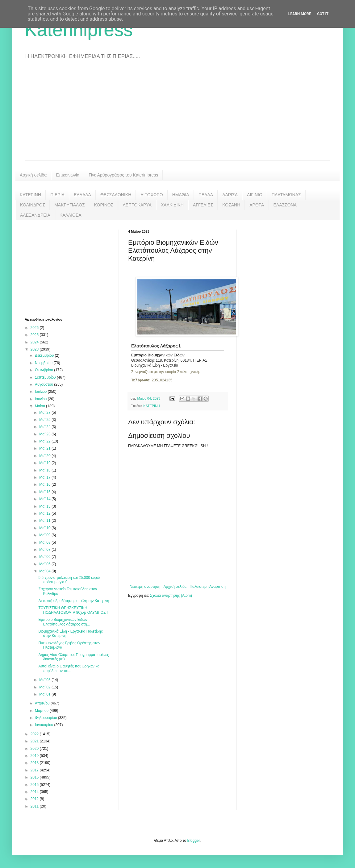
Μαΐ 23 (45, 434)
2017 (35, 770)
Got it (323, 14)
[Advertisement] (177, 114)
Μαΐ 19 (45, 463)
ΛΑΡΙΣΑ (230, 195)
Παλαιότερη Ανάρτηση (208, 587)
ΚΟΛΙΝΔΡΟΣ (33, 205)
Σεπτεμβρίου (46, 377)
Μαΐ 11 (45, 521)
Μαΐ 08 (45, 542)
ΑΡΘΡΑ (257, 205)
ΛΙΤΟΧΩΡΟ (152, 195)
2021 (35, 741)
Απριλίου (43, 703)
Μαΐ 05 (45, 564)
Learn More (300, 14)
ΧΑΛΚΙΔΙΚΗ (172, 205)
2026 (35, 328)
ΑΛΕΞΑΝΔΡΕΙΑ (35, 215)
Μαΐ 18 (45, 470)
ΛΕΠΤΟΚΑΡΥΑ (137, 205)
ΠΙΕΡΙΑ (57, 195)
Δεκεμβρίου (45, 355)
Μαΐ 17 (45, 477)
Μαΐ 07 (45, 550)
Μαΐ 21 (45, 448)
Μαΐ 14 (45, 499)
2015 (35, 785)
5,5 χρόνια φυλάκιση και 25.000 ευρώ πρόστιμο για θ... (69, 580)
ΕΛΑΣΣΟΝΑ (285, 205)
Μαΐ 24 (45, 427)
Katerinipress (79, 30)
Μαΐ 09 (45, 535)
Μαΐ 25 (45, 420)
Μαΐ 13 (45, 506)
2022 (35, 734)
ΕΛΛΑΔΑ (82, 195)
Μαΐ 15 (45, 492)
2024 (35, 342)
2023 (35, 349)
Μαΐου (40, 406)
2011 (35, 806)
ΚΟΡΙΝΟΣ (104, 205)
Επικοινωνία (68, 175)
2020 (35, 749)
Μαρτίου (42, 711)
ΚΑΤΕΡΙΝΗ (30, 195)
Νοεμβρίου (44, 363)
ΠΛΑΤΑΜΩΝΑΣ (286, 195)
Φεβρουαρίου (46, 718)
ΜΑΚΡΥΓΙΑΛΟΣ (70, 205)
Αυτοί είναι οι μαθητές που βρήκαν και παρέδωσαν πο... (69, 668)
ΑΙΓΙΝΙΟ (255, 195)
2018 (35, 763)
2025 (35, 335)
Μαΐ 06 (45, 557)
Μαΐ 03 (45, 680)
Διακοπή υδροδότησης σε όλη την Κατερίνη (74, 601)
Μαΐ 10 (45, 528)
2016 (35, 777)
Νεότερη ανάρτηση (145, 587)
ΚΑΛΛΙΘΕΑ (71, 215)
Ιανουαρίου (45, 725)
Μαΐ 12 (45, 513)
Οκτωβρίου (44, 370)
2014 (35, 792)
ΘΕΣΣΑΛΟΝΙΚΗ (116, 195)
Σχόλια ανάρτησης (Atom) (171, 596)
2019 (35, 756)
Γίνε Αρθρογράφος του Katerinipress (123, 175)
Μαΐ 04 (45, 571)
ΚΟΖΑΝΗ (231, 205)
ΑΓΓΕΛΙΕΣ (203, 205)
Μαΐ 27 (45, 413)
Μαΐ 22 (45, 441)
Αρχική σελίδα (33, 175)
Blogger (193, 841)
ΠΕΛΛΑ (206, 195)
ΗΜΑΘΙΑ (181, 195)
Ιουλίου (41, 392)
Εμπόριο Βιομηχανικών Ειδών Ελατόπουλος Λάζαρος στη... (64, 622)
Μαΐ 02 (45, 687)
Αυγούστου (44, 384)
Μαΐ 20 (45, 456)
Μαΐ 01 (45, 694)
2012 (35, 799)
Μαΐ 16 (45, 484)
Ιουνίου (41, 399)
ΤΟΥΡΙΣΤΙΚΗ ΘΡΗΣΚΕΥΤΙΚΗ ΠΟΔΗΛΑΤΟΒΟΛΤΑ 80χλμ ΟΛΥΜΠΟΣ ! (73, 610)
